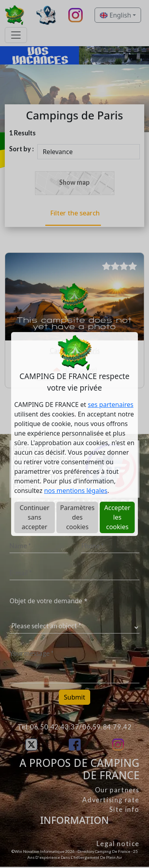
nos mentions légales (76, 491)
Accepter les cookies (117, 517)
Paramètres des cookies (77, 517)
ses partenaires (111, 405)
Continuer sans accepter (34, 517)
